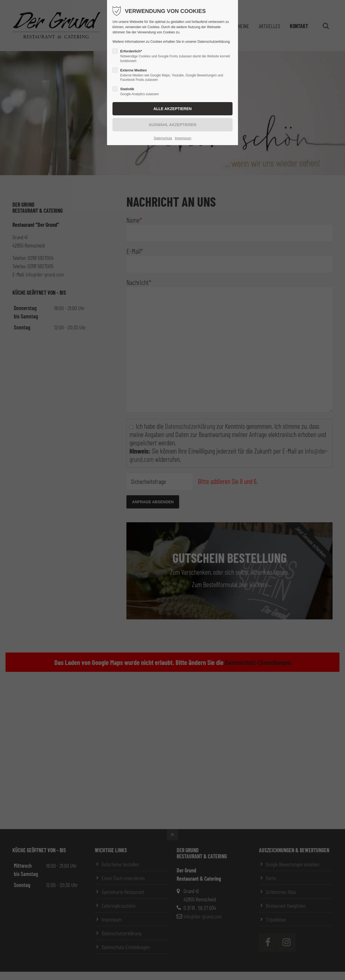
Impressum (183, 138)
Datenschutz (163, 138)
